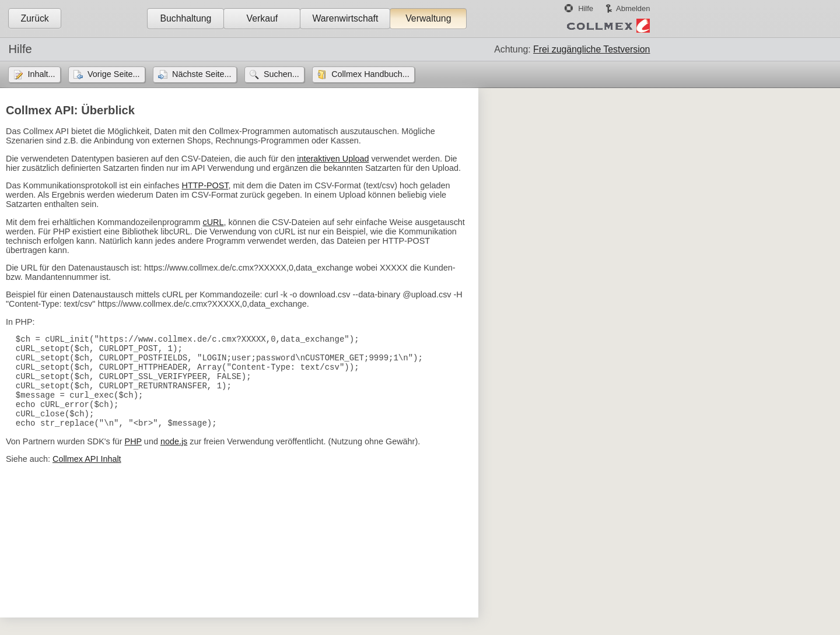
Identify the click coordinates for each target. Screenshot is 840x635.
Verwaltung (428, 18)
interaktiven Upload (333, 159)
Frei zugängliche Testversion (591, 49)
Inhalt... (41, 74)
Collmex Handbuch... (370, 74)
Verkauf (262, 18)
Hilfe (586, 8)
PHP (133, 459)
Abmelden (633, 8)
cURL (213, 222)
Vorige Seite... (114, 74)
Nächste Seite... (202, 74)
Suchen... (281, 74)
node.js (174, 459)
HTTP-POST (205, 185)
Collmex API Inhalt (87, 476)
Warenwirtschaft (345, 18)
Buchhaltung (185, 18)
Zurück (34, 18)
